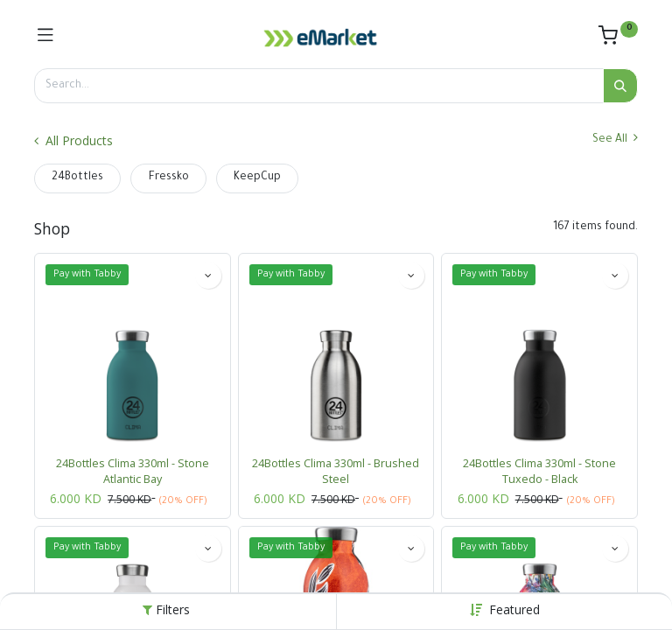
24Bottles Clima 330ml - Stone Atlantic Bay (133, 471)
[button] (514, 609)
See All (615, 139)
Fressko (169, 178)
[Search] (620, 86)
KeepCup (257, 178)
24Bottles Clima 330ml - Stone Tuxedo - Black (539, 471)
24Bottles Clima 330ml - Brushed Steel (336, 471)
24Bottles (77, 178)
